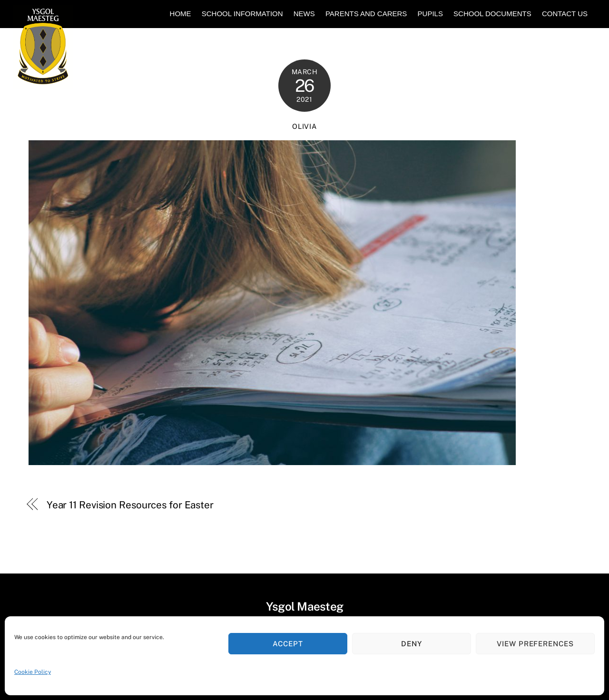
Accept (288, 644)
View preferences (535, 644)
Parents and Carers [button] (366, 14)
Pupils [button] (430, 14)
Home (181, 14)
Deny (412, 644)
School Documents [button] (492, 14)
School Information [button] (242, 14)
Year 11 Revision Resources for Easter (130, 505)
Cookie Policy (33, 672)
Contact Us (565, 14)
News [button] (304, 14)
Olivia (304, 126)
